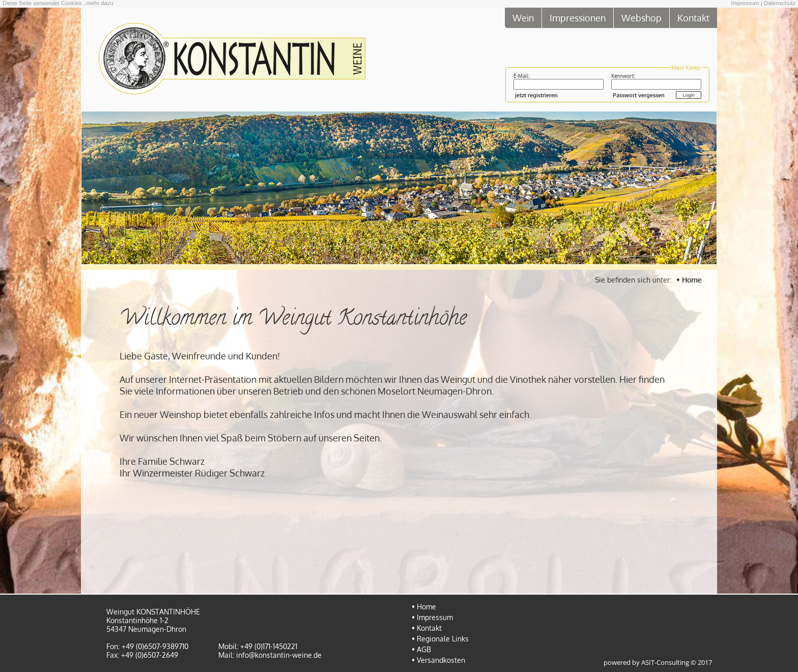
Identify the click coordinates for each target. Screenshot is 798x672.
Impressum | (746, 3)
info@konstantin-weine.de (279, 655)
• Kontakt (427, 628)
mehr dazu (100, 3)
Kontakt (693, 18)
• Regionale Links (440, 639)
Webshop (642, 18)
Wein (523, 18)
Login (689, 95)
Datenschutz (780, 3)
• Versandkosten (438, 660)
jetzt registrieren (536, 95)
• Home (689, 280)
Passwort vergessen (639, 95)
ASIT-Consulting (665, 663)
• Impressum (432, 617)
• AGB (421, 649)
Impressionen (578, 18)
